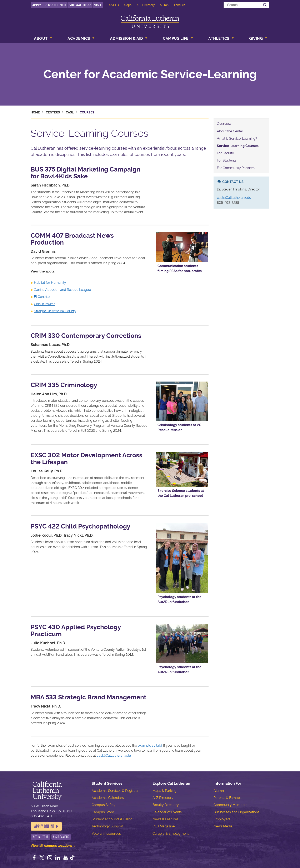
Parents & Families (227, 798)
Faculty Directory (166, 805)
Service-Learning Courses (238, 146)
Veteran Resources (106, 834)
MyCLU (114, 5)
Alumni (164, 5)
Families (180, 5)
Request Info (55, 5)
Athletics (219, 38)
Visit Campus (61, 837)
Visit (98, 5)
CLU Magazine (164, 826)
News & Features (166, 819)
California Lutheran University (150, 22)
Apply (37, 5)
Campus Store (103, 812)
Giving (256, 38)
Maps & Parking (164, 791)
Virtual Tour (80, 5)
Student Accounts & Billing (112, 819)
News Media (223, 826)
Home (35, 112)
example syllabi (150, 746)
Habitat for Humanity (50, 283)
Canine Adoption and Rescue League (62, 290)
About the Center (230, 131)
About (41, 38)
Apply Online (44, 826)
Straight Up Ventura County (55, 311)
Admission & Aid (127, 38)
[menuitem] (42, 39)
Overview (224, 124)
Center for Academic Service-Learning (150, 74)
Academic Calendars (108, 798)
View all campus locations (52, 846)
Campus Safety (104, 805)
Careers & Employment (171, 834)
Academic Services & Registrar (115, 791)
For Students (227, 160)
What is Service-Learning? (237, 139)
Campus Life (176, 38)
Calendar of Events (167, 812)
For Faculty (225, 153)
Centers (53, 112)
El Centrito (42, 297)
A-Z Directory (146, 5)
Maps (128, 5)
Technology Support (107, 826)
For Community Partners (236, 168)
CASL (70, 112)
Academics (79, 38)
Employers (222, 819)
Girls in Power (44, 304)
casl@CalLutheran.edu (114, 755)
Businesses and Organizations (236, 812)
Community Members (230, 805)
